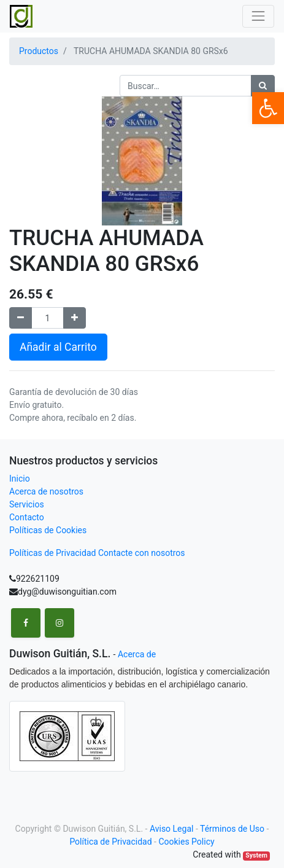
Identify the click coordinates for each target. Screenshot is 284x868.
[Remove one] (21, 318)
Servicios (27, 504)
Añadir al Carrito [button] (58, 347)
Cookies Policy (186, 842)
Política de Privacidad (110, 842)
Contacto (27, 517)
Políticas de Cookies (48, 530)
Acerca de (137, 654)
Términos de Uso (232, 829)
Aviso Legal (172, 829)
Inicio (20, 479)
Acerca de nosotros (46, 491)
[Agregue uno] (75, 318)
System (256, 855)
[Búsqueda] (263, 86)
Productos (39, 51)
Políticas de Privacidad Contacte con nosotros (97, 553)
